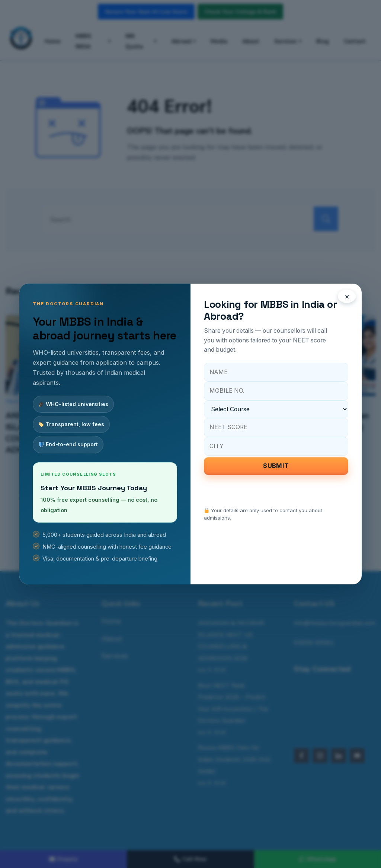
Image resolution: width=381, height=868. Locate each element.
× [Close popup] (347, 296)
